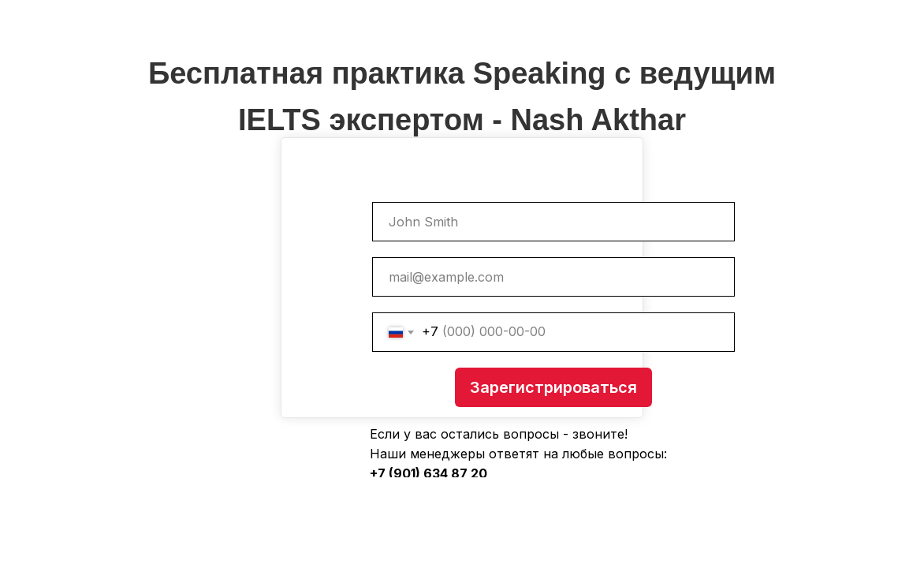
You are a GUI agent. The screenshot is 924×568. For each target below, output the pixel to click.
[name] (553, 222)
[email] (553, 277)
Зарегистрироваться (553, 387)
